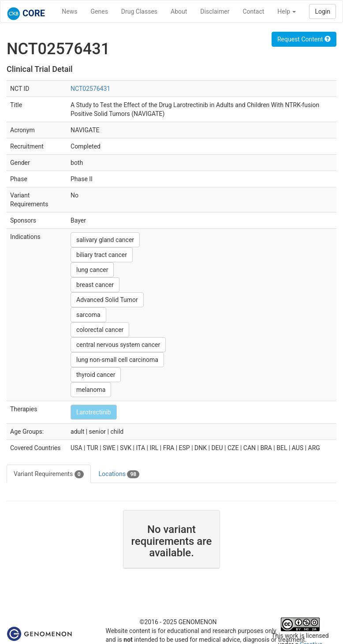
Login (322, 11)
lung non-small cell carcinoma (117, 360)
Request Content (304, 39)
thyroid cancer (96, 375)
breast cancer (95, 285)
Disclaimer (215, 11)
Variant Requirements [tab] (49, 474)
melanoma (91, 390)
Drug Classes (139, 11)
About (179, 11)
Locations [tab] (119, 474)
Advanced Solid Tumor (107, 300)
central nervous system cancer (118, 345)
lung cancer (92, 270)
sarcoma (88, 315)
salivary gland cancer (105, 240)
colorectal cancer (100, 330)
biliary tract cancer (102, 255)
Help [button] (287, 11)
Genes (99, 11)
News (69, 11)
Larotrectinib (94, 412)
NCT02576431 (90, 89)
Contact (253, 11)
